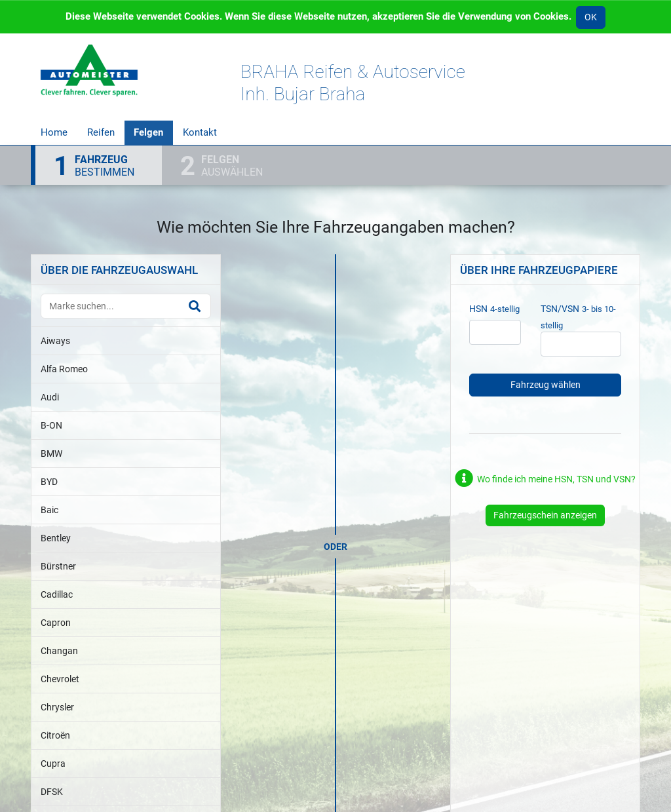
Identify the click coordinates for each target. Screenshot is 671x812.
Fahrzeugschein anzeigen (545, 515)
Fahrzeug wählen (546, 385)
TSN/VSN (560, 309)
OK (591, 17)
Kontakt (200, 132)
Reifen (101, 132)
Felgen (148, 132)
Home (54, 132)
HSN (478, 309)
